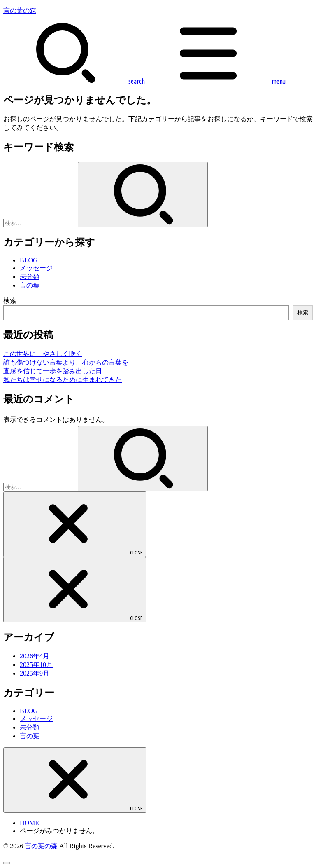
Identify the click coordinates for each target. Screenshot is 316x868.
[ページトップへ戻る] (7, 863)
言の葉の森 (20, 11)
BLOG (29, 260)
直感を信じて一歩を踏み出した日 (53, 371)
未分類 (30, 277)
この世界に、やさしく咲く (43, 354)
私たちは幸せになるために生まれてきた (63, 380)
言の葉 (30, 285)
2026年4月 (35, 656)
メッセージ (36, 268)
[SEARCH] (74, 81)
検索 (10, 301)
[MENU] (215, 81)
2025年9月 (35, 673)
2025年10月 (36, 665)
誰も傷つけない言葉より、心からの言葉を (66, 362)
